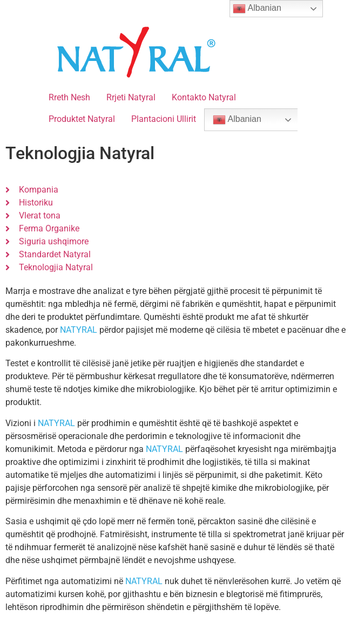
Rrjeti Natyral (131, 97)
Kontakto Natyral (204, 97)
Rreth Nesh (69, 97)
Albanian (237, 120)
